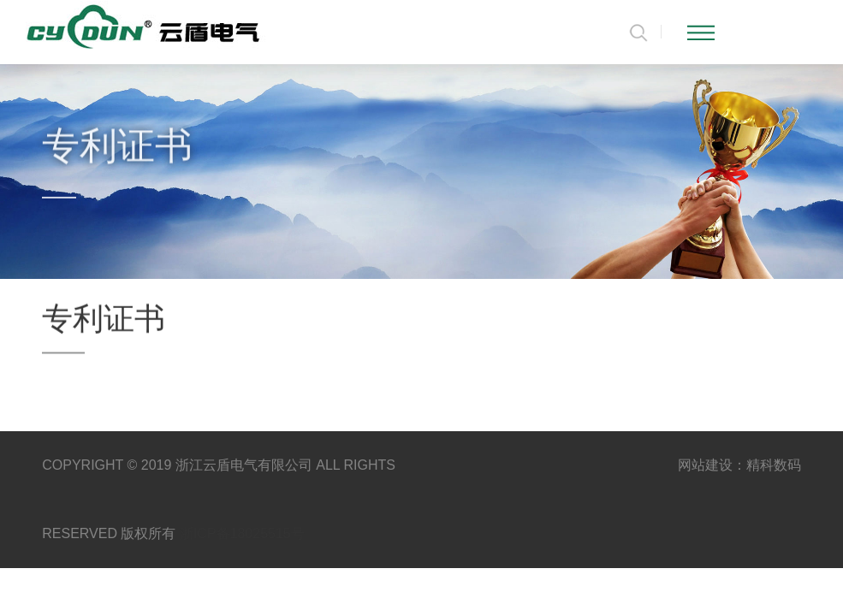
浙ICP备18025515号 (242, 533)
